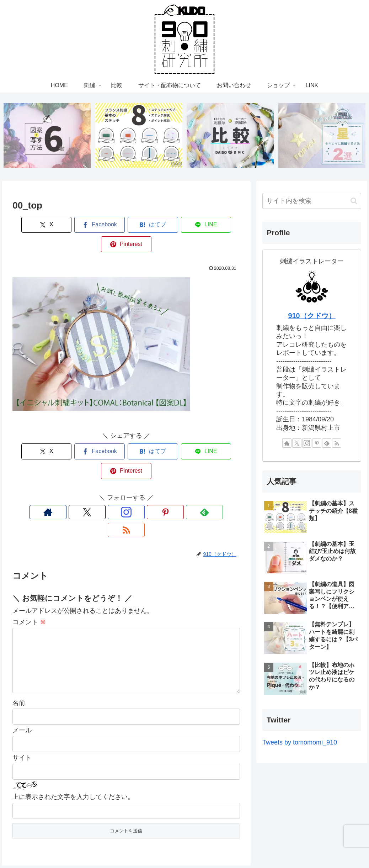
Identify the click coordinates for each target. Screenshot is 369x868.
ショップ (253, 846)
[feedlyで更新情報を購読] (151, 474)
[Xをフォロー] (102, 474)
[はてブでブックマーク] (126, 225)
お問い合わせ (221, 846)
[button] (354, 201)
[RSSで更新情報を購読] (167, 474)
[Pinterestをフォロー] (134, 474)
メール (22, 685)
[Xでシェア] (34, 225)
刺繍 (114, 846)
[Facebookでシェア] (80, 225)
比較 (132, 846)
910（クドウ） (312, 316)
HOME (94, 846)
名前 (19, 658)
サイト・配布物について (171, 846)
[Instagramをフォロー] (118, 474)
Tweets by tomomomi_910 (300, 743)
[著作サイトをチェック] (85, 474)
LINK (276, 846)
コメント (29, 565)
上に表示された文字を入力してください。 (73, 752)
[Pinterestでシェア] (218, 225)
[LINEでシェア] (172, 225)
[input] (312, 202)
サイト (22, 713)
